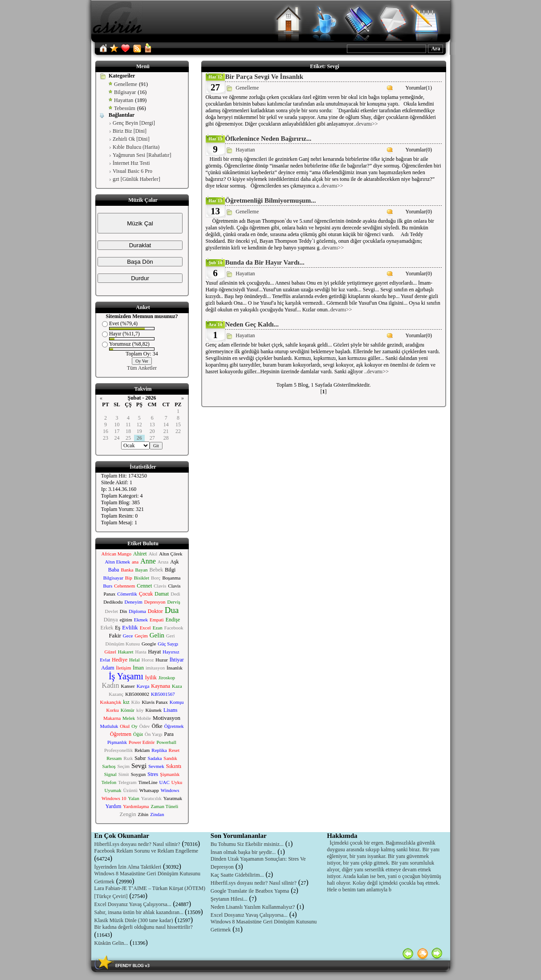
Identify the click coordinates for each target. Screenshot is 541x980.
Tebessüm (125, 108)
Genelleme (126, 84)
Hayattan (124, 100)
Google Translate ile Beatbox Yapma (250, 891)
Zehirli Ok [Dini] (131, 139)
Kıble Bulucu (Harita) (136, 147)
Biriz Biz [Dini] (130, 131)
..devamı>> (366, 124)
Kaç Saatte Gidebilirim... (237, 875)
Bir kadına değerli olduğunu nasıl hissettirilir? (144, 927)
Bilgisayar (125, 92)
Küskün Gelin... (111, 943)
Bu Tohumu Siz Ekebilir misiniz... (247, 844)
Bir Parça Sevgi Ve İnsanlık (264, 77)
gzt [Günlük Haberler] (136, 179)
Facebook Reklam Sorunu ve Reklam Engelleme (146, 851)
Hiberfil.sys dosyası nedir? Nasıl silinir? (137, 844)
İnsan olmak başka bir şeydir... (243, 852)
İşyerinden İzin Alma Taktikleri (128, 867)
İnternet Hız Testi (131, 163)
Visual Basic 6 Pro (132, 171)
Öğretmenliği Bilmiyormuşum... (271, 200)
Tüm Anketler (142, 368)
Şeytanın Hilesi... (229, 899)
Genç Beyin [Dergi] (134, 123)
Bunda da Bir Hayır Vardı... (265, 262)
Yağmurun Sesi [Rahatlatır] (142, 155)
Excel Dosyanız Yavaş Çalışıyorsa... (133, 904)
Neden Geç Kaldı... (252, 324)
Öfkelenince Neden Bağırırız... (268, 139)
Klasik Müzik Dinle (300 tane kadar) (134, 920)
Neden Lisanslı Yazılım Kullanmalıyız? (253, 907)
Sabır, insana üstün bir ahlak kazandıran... (140, 912)
